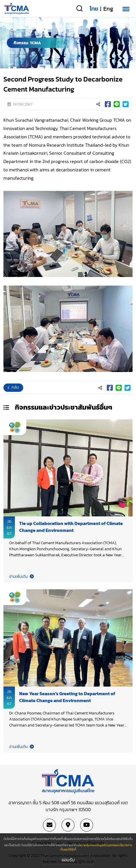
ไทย (94, 9)
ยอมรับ (68, 860)
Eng (108, 9)
